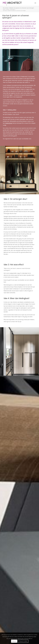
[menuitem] (35, 3)
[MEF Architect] (16, 3)
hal (28, 79)
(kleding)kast (9, 123)
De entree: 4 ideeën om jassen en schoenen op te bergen (18, 8)
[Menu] (35, 3)
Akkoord (14, 641)
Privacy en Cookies (23, 641)
